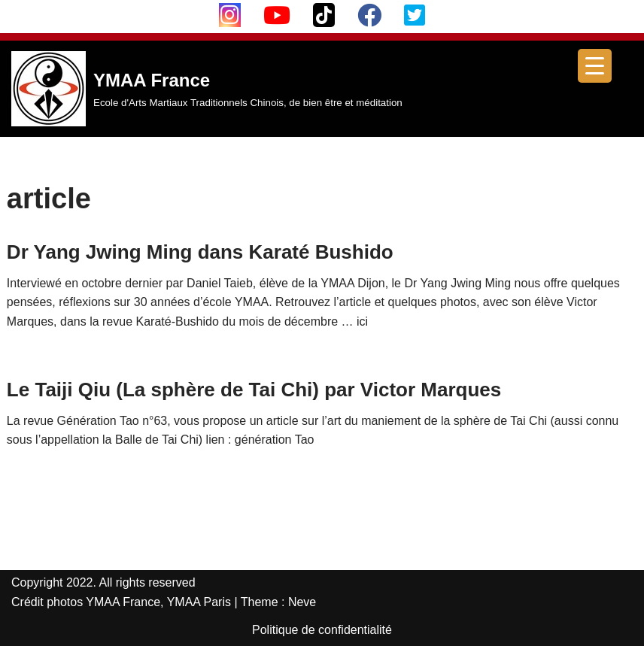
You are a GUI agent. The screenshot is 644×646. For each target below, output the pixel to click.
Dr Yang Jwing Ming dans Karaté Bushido (200, 252)
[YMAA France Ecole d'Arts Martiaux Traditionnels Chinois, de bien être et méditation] (207, 89)
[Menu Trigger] (595, 66)
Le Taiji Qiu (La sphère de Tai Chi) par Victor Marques (254, 390)
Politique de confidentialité (322, 630)
